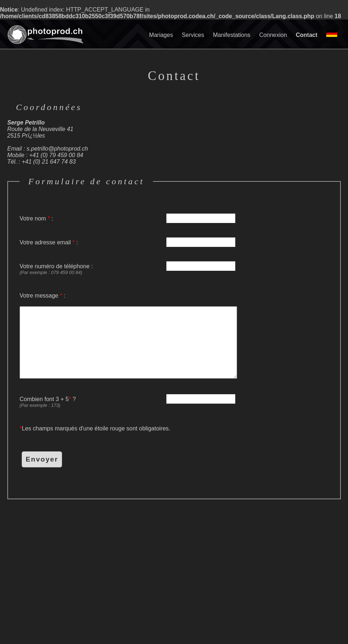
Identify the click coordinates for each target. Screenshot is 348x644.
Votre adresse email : (128, 243)
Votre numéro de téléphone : (128, 269)
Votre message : (128, 336)
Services (193, 35)
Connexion (273, 35)
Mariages (161, 35)
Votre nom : (128, 219)
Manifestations (231, 35)
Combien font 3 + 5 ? (128, 402)
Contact (307, 35)
